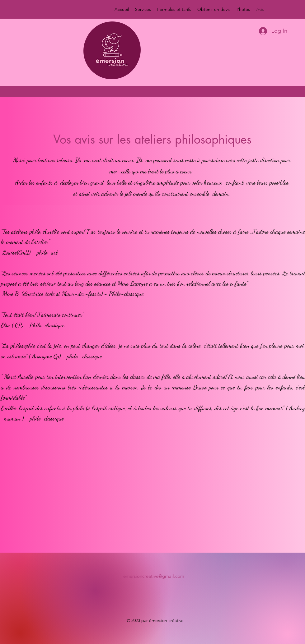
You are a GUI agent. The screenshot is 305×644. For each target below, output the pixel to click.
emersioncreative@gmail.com (154, 576)
